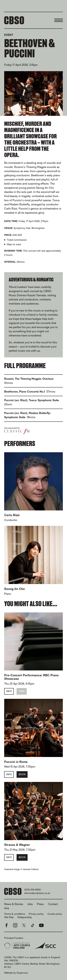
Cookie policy (55, 914)
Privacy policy (36, 914)
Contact (53, 904)
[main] (33, 450)
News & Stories (14, 904)
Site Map (9, 917)
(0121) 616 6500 (32, 890)
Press (40, 904)
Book (22, 774)
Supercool (22, 973)
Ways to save (14, 244)
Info (9, 691)
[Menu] (59, 20)
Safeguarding (24, 917)
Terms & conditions (15, 914)
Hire (7, 908)
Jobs (30, 904)
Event (9, 35)
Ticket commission (17, 240)
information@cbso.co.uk (37, 893)
